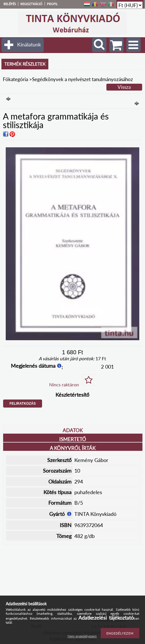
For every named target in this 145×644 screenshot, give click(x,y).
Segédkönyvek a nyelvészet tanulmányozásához (83, 79)
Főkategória (15, 79)
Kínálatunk (29, 44)
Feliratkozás (23, 404)
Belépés (10, 4)
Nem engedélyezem (82, 636)
